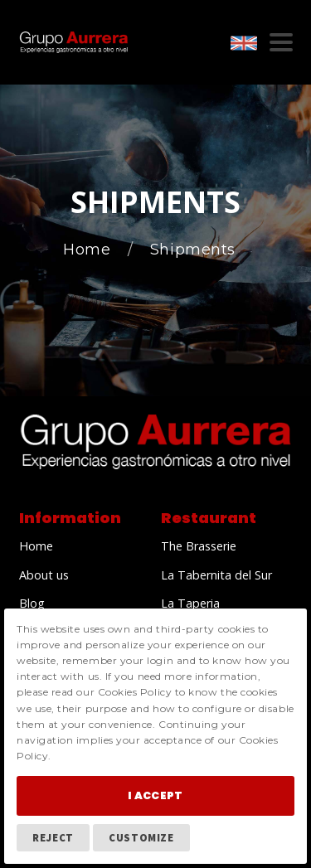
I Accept (155, 795)
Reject (53, 837)
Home (89, 250)
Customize (141, 837)
